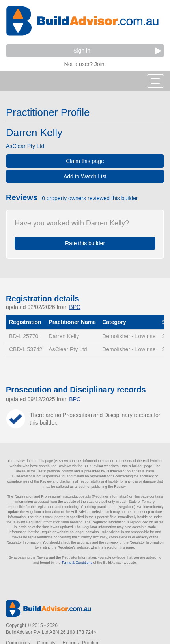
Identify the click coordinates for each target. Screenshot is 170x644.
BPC (75, 307)
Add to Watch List (85, 176)
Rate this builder (85, 243)
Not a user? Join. (85, 63)
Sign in (117, 51)
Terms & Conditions (77, 563)
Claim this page (85, 161)
